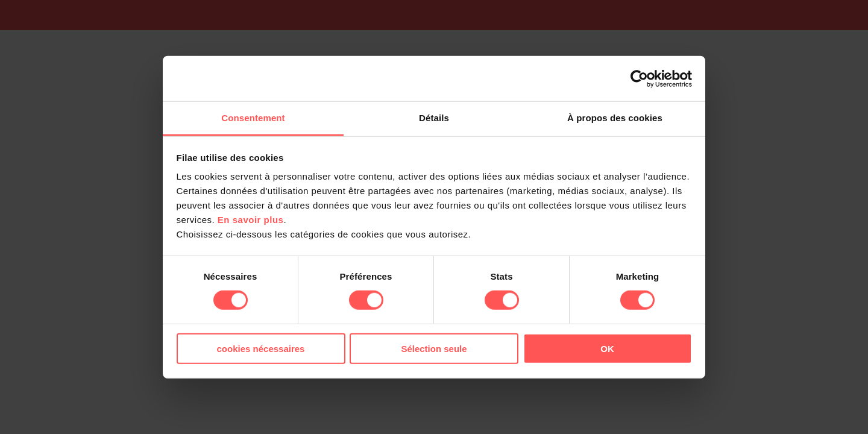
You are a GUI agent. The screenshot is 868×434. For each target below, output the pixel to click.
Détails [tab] (434, 118)
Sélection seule (434, 349)
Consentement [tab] (253, 118)
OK (607, 349)
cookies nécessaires (261, 349)
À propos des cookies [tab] (615, 118)
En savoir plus (251, 220)
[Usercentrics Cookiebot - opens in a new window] (639, 78)
